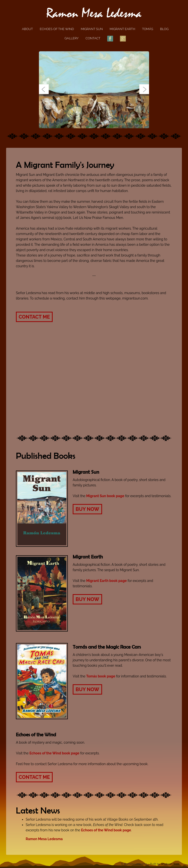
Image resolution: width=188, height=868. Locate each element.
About (28, 29)
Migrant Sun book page (105, 496)
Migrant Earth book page (106, 581)
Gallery (72, 38)
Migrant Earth (122, 29)
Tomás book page (101, 676)
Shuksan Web (170, 864)
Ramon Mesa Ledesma (44, 839)
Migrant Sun (92, 29)
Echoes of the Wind (57, 29)
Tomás (147, 29)
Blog (164, 29)
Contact (93, 38)
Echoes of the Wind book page (54, 753)
